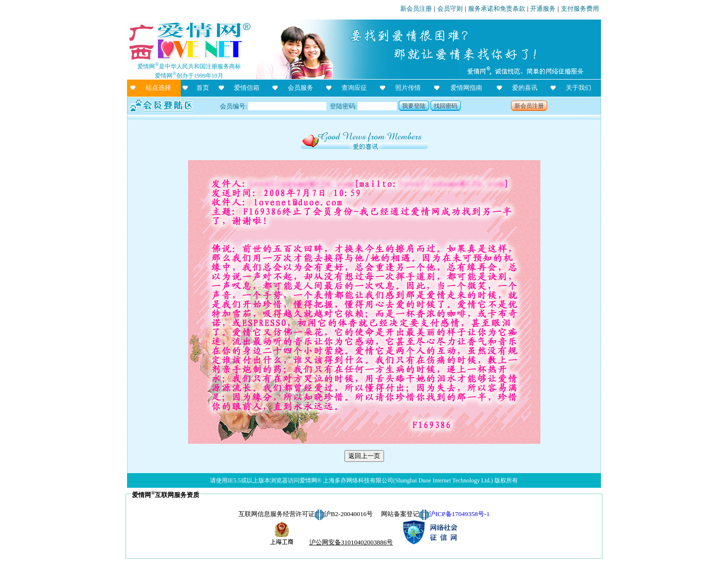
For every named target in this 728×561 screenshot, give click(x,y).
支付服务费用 (580, 9)
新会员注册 (416, 9)
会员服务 (300, 88)
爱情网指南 (466, 88)
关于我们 (578, 88)
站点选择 (158, 88)
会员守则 (450, 9)
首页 (203, 88)
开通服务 (543, 9)
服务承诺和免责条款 (497, 9)
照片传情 (408, 88)
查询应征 (354, 88)
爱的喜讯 (525, 88)
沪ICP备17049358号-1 (459, 514)
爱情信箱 (247, 88)
